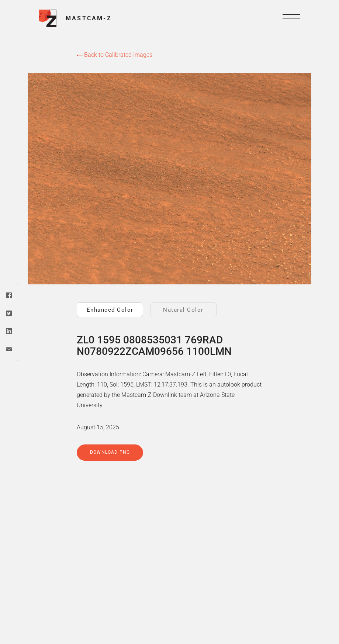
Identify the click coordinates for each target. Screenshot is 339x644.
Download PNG (110, 452)
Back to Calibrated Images (115, 55)
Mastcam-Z (89, 18)
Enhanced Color (110, 310)
